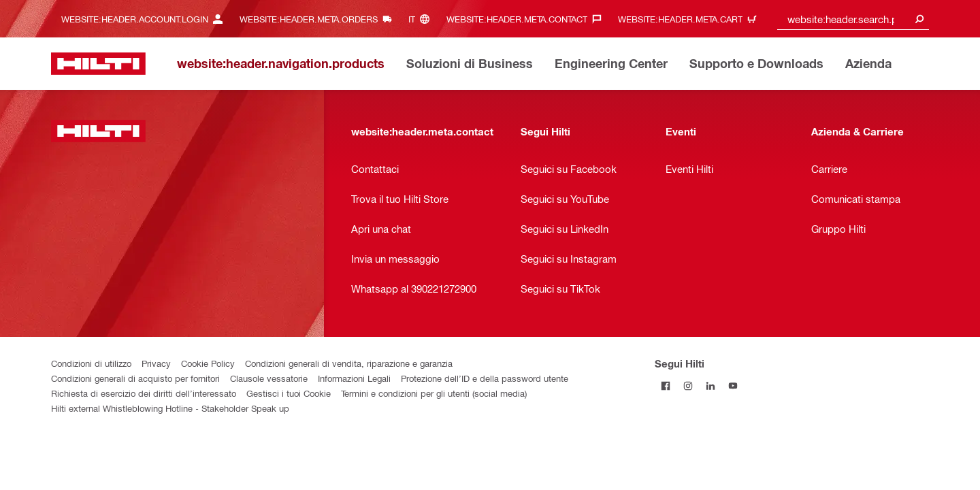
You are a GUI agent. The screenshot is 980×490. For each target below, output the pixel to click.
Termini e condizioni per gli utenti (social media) (434, 393)
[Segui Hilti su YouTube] (733, 386)
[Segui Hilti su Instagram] (688, 386)
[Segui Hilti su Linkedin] (711, 386)
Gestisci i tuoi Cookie (289, 393)
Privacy (156, 363)
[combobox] (853, 19)
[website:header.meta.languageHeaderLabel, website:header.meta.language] (422, 19)
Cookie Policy (208, 363)
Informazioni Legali (354, 378)
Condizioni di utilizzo (91, 363)
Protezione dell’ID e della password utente (485, 378)
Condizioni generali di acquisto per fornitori (135, 378)
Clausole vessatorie (269, 378)
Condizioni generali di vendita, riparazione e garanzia (349, 363)
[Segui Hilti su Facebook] (666, 386)
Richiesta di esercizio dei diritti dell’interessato (144, 393)
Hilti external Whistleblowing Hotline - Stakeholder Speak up (170, 408)
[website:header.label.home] (98, 64)
